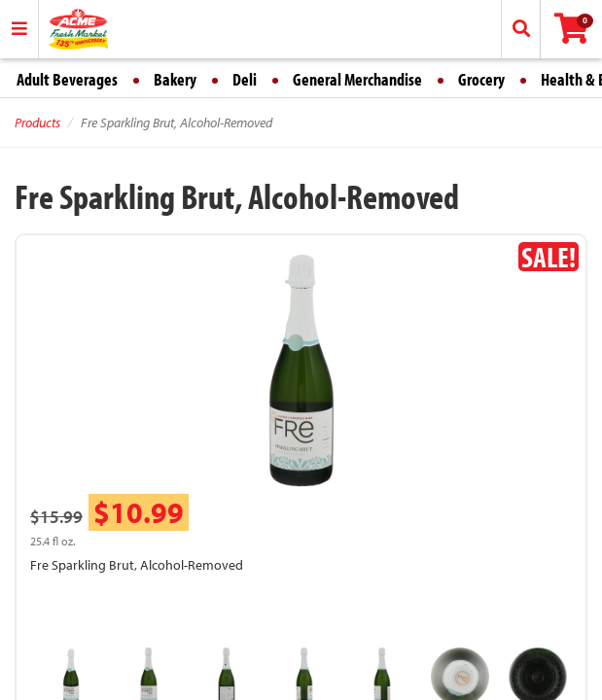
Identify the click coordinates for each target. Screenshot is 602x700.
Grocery (481, 79)
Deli (245, 79)
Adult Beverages (67, 79)
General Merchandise (357, 79)
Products (37, 122)
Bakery (175, 79)
